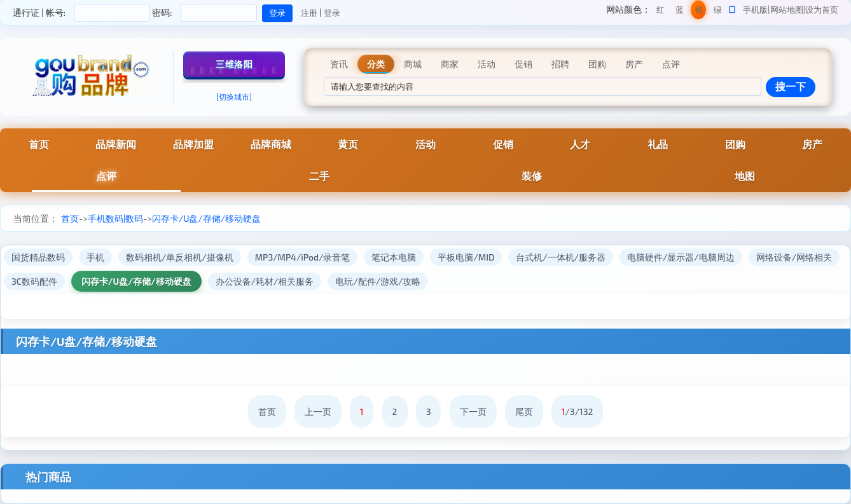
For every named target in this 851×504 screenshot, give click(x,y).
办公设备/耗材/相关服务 (265, 281)
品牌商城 (271, 144)
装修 (532, 176)
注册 (309, 13)
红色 (661, 12)
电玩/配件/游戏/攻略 (378, 281)
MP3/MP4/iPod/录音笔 (303, 257)
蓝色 (680, 12)
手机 (95, 257)
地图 (745, 176)
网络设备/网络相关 (794, 257)
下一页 (473, 412)
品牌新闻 (116, 144)
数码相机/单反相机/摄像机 (180, 257)
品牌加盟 (193, 144)
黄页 (348, 144)
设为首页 (822, 10)
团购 (735, 144)
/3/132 (578, 412)
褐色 (699, 12)
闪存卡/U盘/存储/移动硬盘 (206, 218)
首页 (70, 218)
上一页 (318, 412)
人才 (580, 144)
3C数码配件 (34, 281)
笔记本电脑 (394, 257)
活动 (425, 144)
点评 (106, 176)
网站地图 (787, 10)
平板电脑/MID (466, 257)
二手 (319, 176)
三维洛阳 (234, 64)
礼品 (658, 144)
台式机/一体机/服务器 (561, 257)
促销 (503, 144)
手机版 (755, 10)
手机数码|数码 (115, 218)
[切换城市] (234, 97)
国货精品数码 (38, 257)
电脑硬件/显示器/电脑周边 (681, 257)
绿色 (718, 12)
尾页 (524, 412)
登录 (332, 13)
